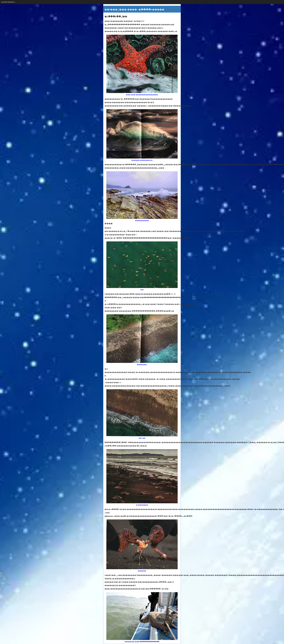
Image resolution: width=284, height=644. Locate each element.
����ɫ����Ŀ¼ (8, 2)
